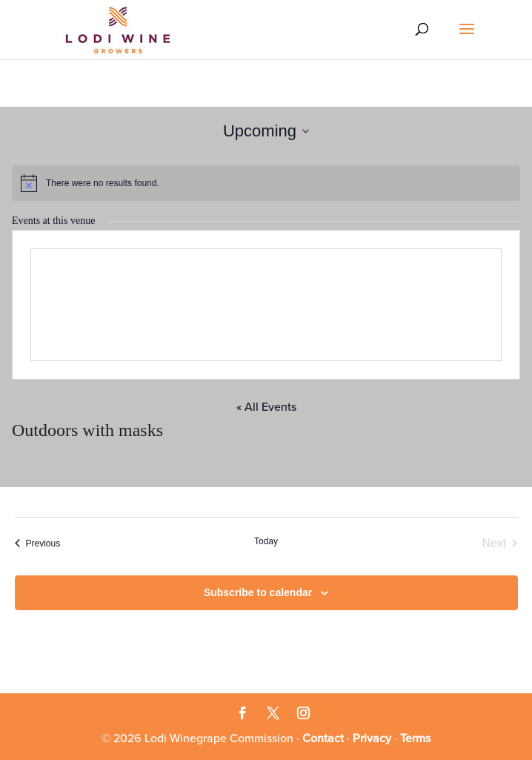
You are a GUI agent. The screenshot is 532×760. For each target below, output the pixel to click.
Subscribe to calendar (258, 592)
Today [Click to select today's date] (266, 541)
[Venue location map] (266, 305)
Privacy (372, 738)
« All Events (266, 407)
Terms (415, 738)
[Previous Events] (38, 543)
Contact (323, 738)
